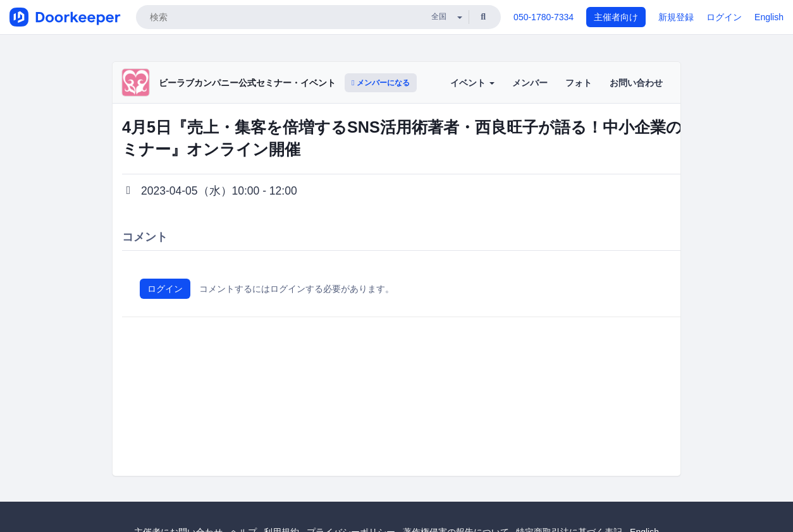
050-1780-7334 (544, 17)
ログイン (724, 17)
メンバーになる (381, 83)
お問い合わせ (636, 83)
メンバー (530, 83)
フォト (579, 83)
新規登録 (676, 17)
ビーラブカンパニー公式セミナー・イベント (247, 83)
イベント (472, 83)
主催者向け (616, 17)
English (769, 17)
